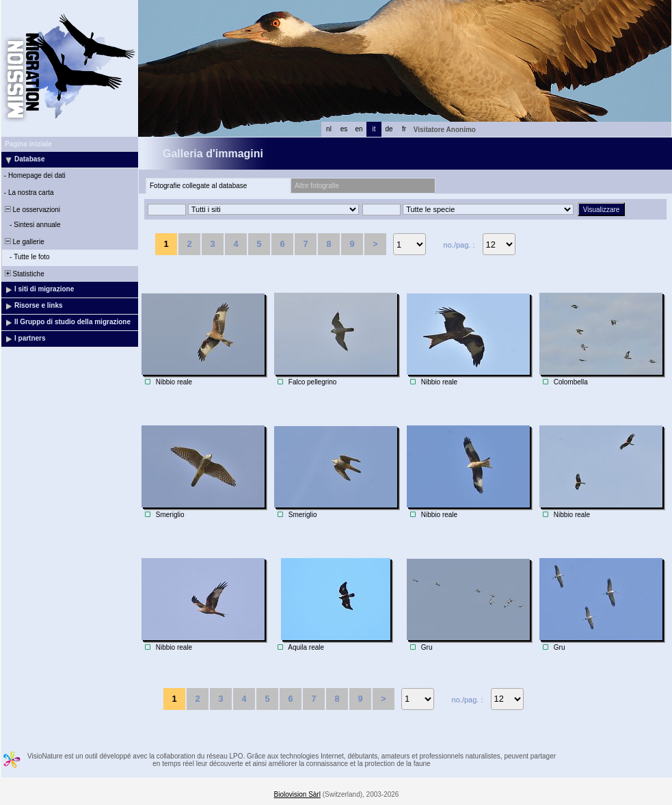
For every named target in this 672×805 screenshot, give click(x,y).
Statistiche (24, 274)
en (359, 129)
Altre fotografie (317, 186)
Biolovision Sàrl (297, 794)
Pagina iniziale (28, 144)
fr (404, 129)
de (389, 129)
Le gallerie (24, 242)
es (344, 129)
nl (329, 129)
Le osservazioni (31, 210)
